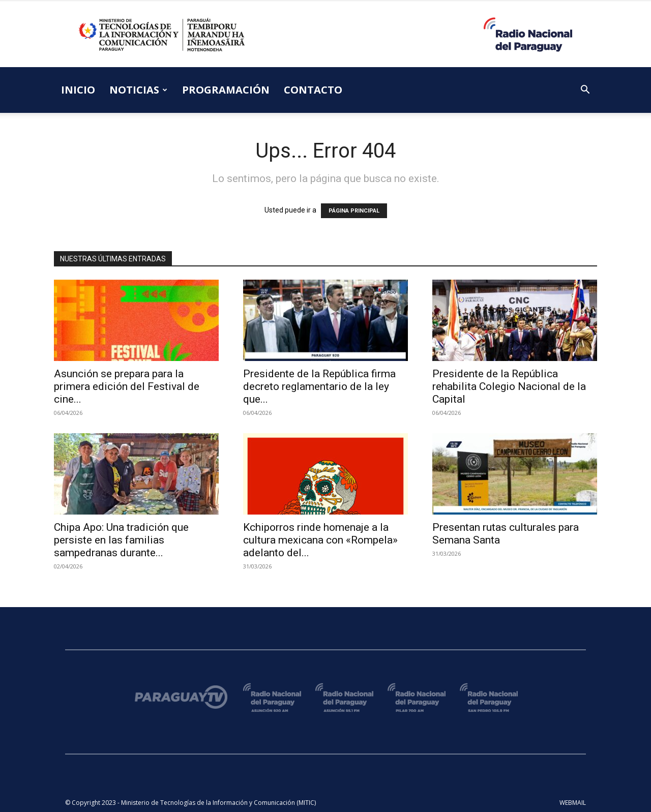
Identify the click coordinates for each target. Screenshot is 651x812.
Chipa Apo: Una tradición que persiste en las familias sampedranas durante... (121, 540)
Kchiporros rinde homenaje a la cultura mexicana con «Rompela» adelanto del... (320, 540)
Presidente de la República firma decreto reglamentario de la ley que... (319, 386)
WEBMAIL (573, 803)
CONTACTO (313, 90)
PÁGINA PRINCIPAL (354, 211)
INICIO (78, 90)
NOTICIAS (138, 90)
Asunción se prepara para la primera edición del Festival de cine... (127, 386)
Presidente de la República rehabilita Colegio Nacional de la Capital (509, 386)
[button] (585, 91)
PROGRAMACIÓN (226, 90)
